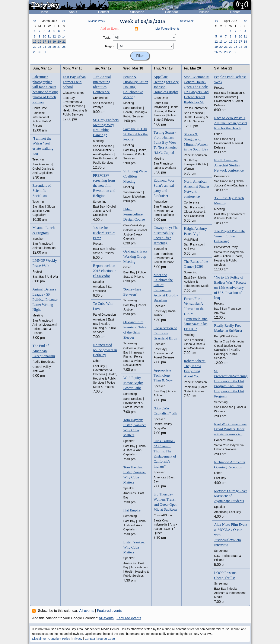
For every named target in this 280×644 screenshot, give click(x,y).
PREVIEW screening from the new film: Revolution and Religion (104, 186)
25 (49, 47)
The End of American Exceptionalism (44, 351)
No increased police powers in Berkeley (105, 350)
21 (64, 42)
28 (64, 47)
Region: (111, 46)
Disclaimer (39, 639)
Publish (204, 12)
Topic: (107, 37)
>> (64, 21)
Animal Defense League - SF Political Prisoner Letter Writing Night (45, 299)
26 (54, 47)
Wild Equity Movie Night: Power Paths (133, 383)
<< (35, 21)
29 (35, 52)
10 (44, 36)
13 (59, 36)
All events (87, 611)
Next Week (187, 21)
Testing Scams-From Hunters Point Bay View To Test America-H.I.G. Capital (166, 143)
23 (39, 47)
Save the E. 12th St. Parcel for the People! (136, 134)
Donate (235, 12)
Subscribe (137, 12)
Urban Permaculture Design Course (134, 214)
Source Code (106, 639)
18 (49, 42)
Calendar (171, 12)
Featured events (109, 611)
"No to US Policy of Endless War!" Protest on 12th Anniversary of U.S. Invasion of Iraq (230, 287)
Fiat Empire (132, 510)
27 (59, 47)
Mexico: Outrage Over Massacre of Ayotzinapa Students (230, 496)
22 (35, 47)
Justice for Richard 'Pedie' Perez (104, 233)
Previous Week (96, 21)
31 (44, 52)
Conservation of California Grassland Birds (165, 333)
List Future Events (167, 29)
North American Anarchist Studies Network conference (229, 165)
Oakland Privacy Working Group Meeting (136, 256)
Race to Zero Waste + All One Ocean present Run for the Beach (231, 123)
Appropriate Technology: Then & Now (163, 375)
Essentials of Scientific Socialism (42, 191)
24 (44, 47)
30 (39, 52)
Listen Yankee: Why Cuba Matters (134, 547)
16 (39, 42)
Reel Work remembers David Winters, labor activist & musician (230, 429)
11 (49, 36)
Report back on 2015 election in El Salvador (105, 271)
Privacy (77, 639)
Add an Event (109, 29)
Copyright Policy (59, 639)
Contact (104, 12)
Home (44, 12)
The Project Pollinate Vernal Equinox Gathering (229, 236)
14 (64, 36)
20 (59, 42)
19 (54, 42)
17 (44, 42)
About (73, 12)
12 (54, 36)
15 (35, 42)
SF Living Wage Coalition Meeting (135, 176)
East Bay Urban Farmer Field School (74, 82)
